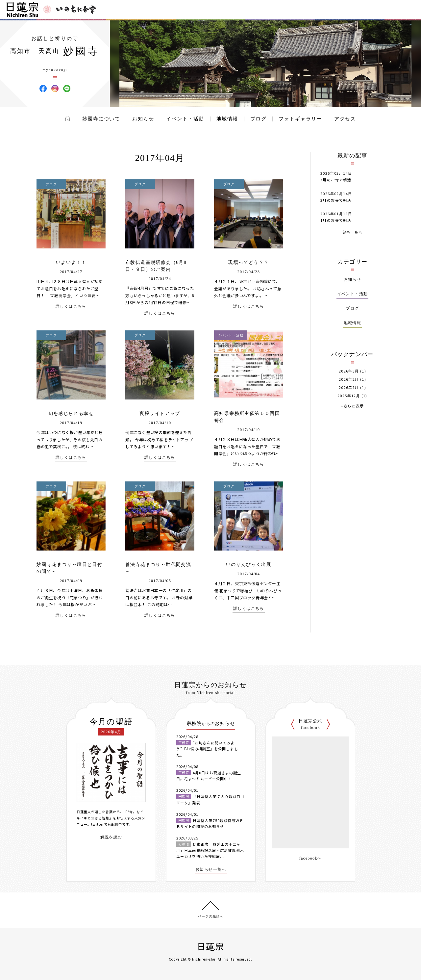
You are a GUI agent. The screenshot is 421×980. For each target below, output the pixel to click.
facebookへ (311, 858)
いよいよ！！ (71, 262)
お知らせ (143, 119)
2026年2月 (349, 379)
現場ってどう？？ (248, 262)
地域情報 (227, 119)
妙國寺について (101, 119)
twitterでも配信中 (107, 824)
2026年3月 (349, 371)
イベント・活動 (185, 119)
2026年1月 (349, 387)
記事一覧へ (353, 232)
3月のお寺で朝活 (336, 180)
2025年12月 (349, 396)
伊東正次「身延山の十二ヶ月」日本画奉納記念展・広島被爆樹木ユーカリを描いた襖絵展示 (210, 850)
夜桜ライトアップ (160, 413)
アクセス (345, 119)
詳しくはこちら (71, 307)
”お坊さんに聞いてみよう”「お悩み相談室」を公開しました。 (207, 749)
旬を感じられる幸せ (71, 413)
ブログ (259, 119)
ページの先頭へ (211, 916)
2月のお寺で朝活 (336, 200)
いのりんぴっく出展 (249, 565)
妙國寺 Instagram (55, 89)
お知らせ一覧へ (211, 870)
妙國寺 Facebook (43, 89)
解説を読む (111, 837)
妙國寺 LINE (67, 89)
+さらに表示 (352, 406)
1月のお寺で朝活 (336, 220)
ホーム (68, 118)
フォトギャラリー (300, 119)
